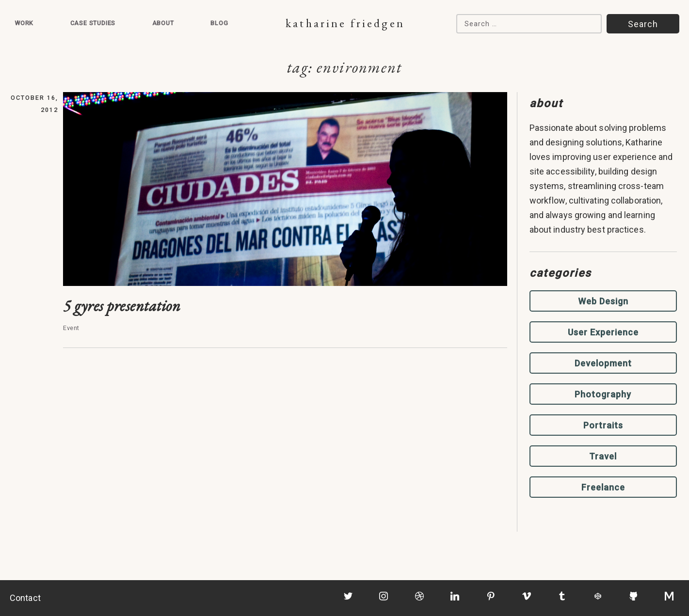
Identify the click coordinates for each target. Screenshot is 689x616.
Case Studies (93, 23)
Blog (219, 23)
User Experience (603, 332)
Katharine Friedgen (345, 23)
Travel (603, 456)
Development (603, 363)
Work (24, 23)
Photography (603, 394)
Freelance (603, 487)
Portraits (603, 425)
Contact (25, 598)
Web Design (603, 301)
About (163, 23)
